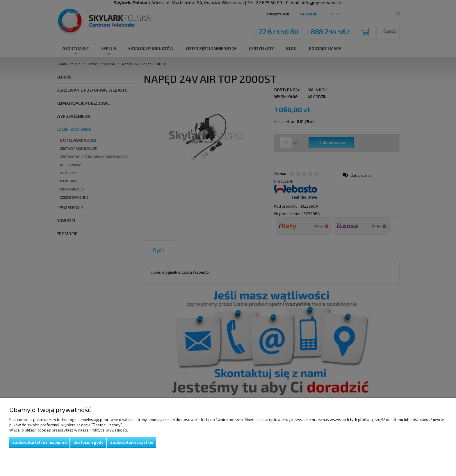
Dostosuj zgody (88, 442)
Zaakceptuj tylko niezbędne (39, 442)
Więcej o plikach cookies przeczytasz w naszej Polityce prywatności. (69, 430)
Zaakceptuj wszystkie (132, 442)
